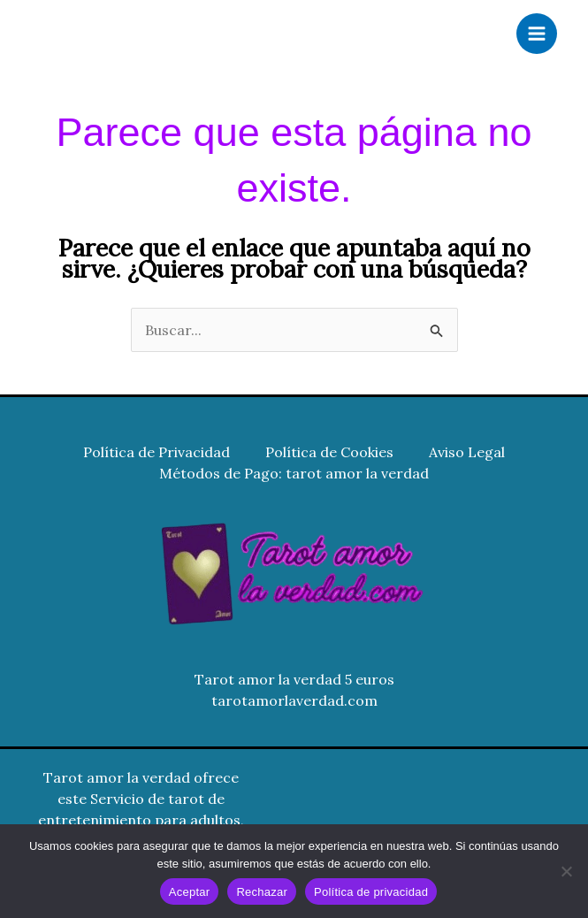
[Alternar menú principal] (537, 34)
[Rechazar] (566, 871)
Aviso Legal (467, 452)
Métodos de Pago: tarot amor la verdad (294, 473)
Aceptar (190, 892)
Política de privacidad (371, 892)
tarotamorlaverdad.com (294, 700)
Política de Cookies (329, 452)
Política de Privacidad (157, 452)
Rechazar (262, 892)
